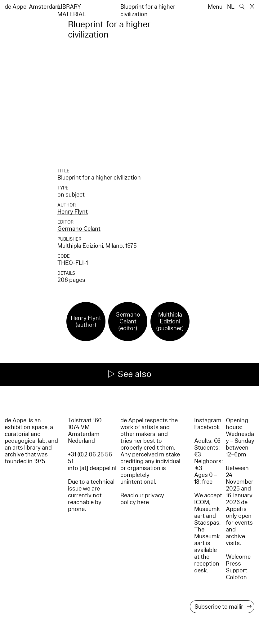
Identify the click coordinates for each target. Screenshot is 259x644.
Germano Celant (79, 229)
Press (233, 564)
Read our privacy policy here (142, 499)
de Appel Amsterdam (33, 7)
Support (237, 571)
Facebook (207, 427)
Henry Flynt (73, 212)
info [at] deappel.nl (92, 468)
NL (231, 7)
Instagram (208, 420)
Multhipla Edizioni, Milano (90, 246)
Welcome (238, 557)
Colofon (236, 577)
